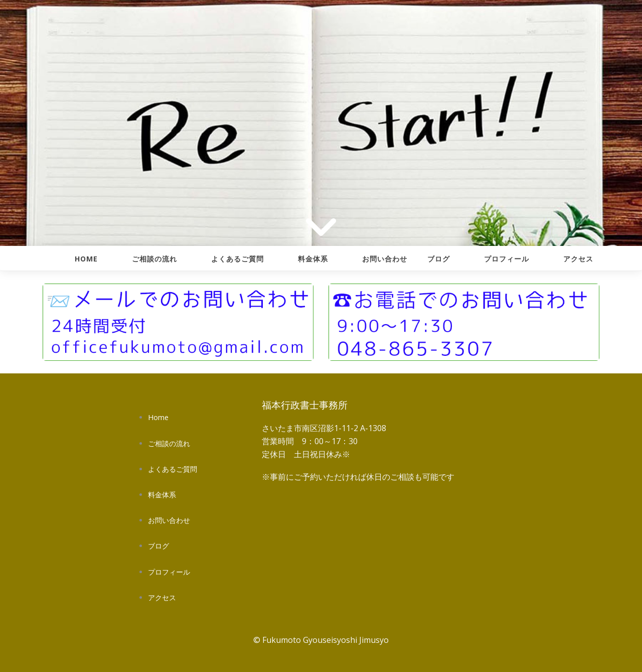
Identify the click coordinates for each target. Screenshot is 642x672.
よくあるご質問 (237, 259)
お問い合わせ (385, 259)
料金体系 (313, 259)
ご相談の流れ (154, 259)
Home (86, 259)
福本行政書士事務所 (305, 405)
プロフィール (507, 259)
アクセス (578, 259)
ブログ (439, 259)
